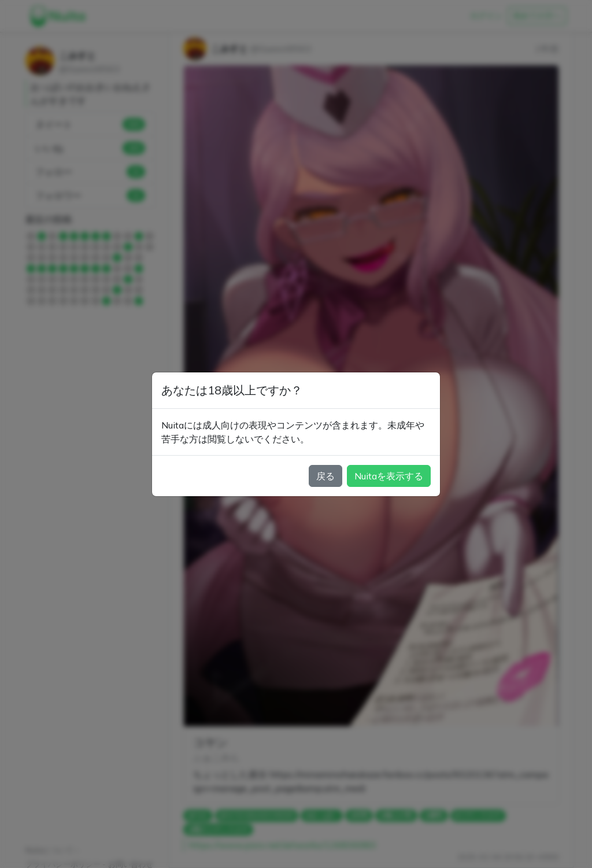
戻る (325, 476)
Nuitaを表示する (389, 476)
